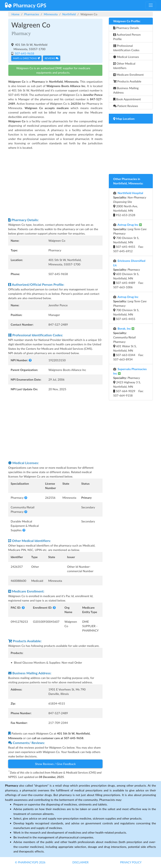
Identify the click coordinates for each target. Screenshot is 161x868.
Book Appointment (127, 99)
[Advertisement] (55, 184)
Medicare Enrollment (128, 75)
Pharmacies (32, 14)
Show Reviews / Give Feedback (55, 764)
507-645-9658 (24, 53)
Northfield (69, 14)
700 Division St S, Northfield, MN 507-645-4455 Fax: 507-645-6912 (130, 238)
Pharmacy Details (126, 28)
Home (16, 14)
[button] (30, 360)
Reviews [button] (51, 58)
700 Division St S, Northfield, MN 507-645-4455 (130, 308)
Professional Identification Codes (126, 48)
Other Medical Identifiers (124, 66)
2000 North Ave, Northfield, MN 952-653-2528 (130, 204)
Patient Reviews (126, 106)
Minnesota (51, 14)
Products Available (127, 81)
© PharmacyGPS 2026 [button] (30, 862)
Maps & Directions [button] (26, 58)
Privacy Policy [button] (131, 862)
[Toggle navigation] (151, 5)
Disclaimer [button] (80, 862)
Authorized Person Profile (127, 37)
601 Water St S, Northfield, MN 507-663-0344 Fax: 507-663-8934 (128, 344)
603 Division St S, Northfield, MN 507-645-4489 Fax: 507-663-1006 (129, 274)
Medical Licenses (126, 57)
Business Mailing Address (126, 90)
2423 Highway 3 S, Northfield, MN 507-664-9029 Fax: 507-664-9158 (130, 382)
